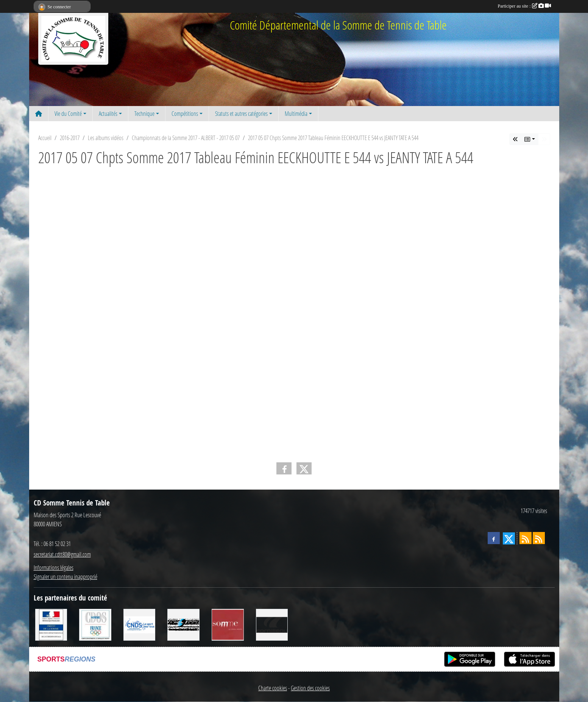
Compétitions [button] (185, 113)
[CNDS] (140, 624)
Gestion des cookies (310, 688)
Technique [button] (144, 113)
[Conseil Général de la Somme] (228, 624)
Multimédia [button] (296, 113)
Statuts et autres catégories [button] (241, 113)
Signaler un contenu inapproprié (66, 576)
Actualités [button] (108, 113)
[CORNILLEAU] (272, 624)
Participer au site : (524, 6)
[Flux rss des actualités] (526, 538)
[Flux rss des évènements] (539, 538)
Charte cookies (273, 688)
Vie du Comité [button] (68, 113)
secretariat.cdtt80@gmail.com (62, 554)
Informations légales (54, 567)
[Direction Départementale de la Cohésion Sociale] (51, 624)
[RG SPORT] (183, 624)
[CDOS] (95, 624)
